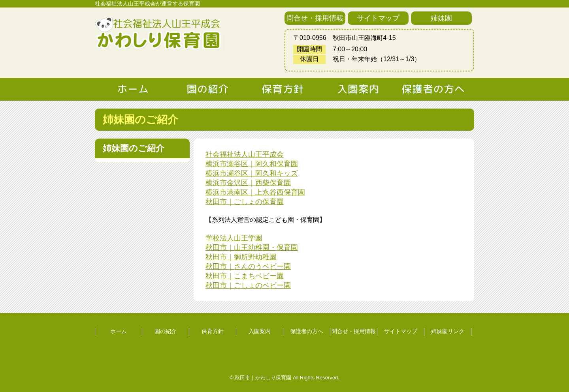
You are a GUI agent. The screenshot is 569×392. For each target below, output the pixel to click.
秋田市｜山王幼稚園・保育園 (252, 248)
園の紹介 (166, 331)
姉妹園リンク (448, 331)
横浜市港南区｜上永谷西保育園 (255, 192)
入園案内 (260, 331)
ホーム (119, 331)
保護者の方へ (307, 331)
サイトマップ (378, 18)
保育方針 (213, 331)
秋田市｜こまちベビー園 (245, 276)
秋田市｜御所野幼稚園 (241, 257)
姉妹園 (441, 18)
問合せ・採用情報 (315, 18)
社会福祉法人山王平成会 (245, 154)
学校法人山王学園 (234, 238)
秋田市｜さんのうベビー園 (248, 266)
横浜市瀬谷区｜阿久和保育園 (252, 164)
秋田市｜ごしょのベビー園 (248, 285)
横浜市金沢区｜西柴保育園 (248, 183)
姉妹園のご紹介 (134, 148)
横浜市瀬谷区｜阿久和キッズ (252, 173)
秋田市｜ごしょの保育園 (245, 202)
